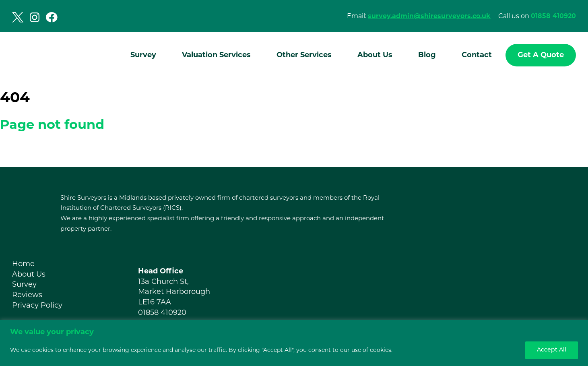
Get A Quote (541, 55)
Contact (477, 55)
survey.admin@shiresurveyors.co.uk (429, 16)
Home (23, 264)
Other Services (304, 55)
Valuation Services (216, 55)
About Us (375, 55)
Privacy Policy (37, 305)
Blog (427, 55)
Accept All (552, 350)
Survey (143, 55)
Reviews (27, 295)
